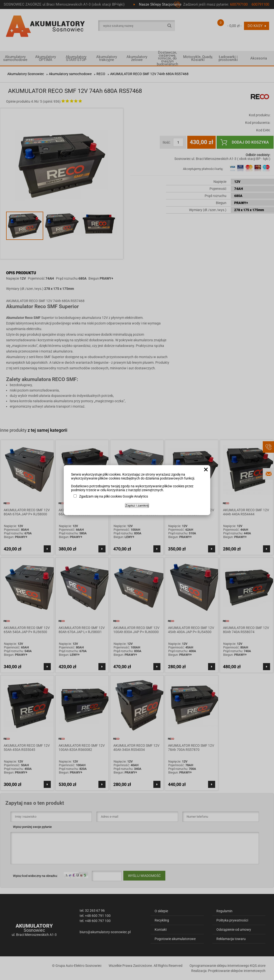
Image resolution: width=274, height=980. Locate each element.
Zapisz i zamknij (137, 505)
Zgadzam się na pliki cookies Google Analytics (114, 496)
